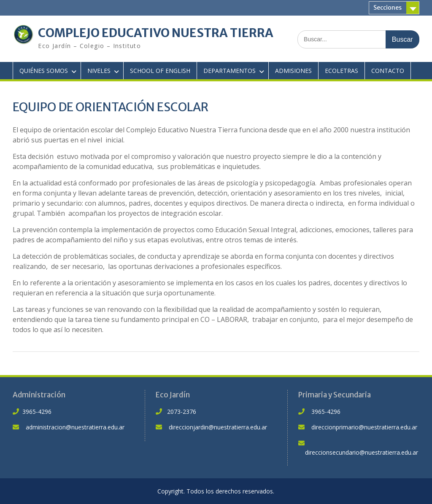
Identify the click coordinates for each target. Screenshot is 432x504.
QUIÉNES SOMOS (44, 71)
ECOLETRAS (342, 71)
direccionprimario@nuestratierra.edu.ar (364, 427)
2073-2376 (182, 412)
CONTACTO (388, 71)
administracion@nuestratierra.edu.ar (75, 427)
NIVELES (99, 71)
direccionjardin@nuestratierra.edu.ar (218, 427)
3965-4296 (37, 412)
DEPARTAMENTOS (229, 71)
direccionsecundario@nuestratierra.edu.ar (362, 452)
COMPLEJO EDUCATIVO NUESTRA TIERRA (156, 33)
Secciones (387, 8)
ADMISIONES (293, 71)
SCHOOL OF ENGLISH (160, 71)
